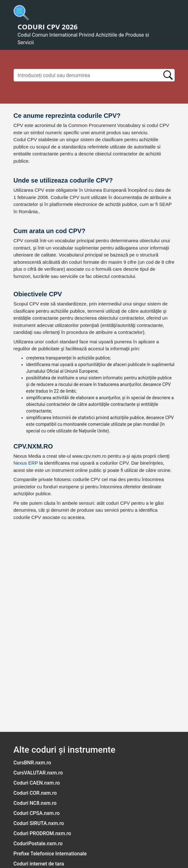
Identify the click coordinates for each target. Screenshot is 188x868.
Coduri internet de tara (39, 864)
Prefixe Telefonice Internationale (50, 854)
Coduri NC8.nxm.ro (35, 803)
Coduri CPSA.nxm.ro (37, 813)
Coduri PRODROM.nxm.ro (42, 833)
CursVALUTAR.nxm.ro (38, 773)
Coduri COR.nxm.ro (35, 793)
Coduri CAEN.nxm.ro (37, 783)
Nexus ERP (26, 463)
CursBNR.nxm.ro (32, 763)
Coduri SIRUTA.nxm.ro (39, 823)
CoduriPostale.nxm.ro (38, 844)
